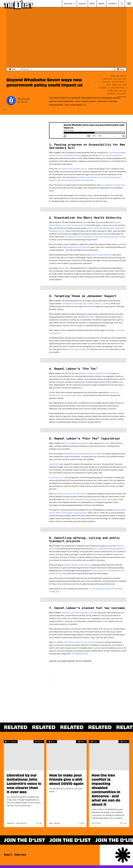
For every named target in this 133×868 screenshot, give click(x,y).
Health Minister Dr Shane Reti (78, 247)
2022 (106, 443)
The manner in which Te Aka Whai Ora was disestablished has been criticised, (95, 237)
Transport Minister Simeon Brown (77, 565)
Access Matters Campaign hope (113, 185)
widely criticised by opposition (110, 155)
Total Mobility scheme (79, 654)
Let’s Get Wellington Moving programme (109, 549)
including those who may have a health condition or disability (86, 304)
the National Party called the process (73, 169)
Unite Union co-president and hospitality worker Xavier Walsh (89, 499)
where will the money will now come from (80, 642)
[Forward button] (123, 136)
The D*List (24, 99)
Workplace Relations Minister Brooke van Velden (83, 454)
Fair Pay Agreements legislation (77, 443)
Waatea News (64, 268)
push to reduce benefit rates (79, 349)
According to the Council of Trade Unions (70, 494)
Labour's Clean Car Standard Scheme (96, 373)
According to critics (56, 477)
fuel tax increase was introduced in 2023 (79, 613)
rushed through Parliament (101, 255)
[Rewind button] (65, 136)
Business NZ (54, 464)
